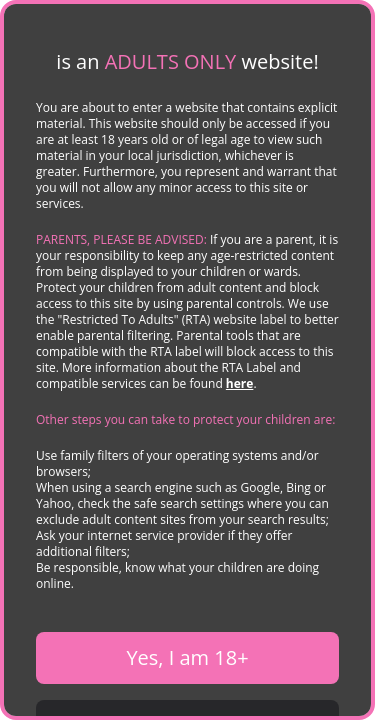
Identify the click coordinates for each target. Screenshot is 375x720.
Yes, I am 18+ (187, 657)
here (240, 383)
